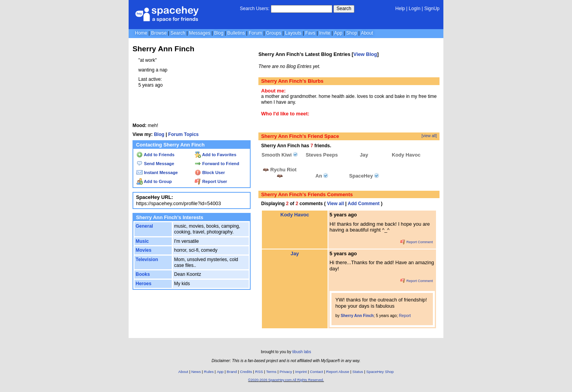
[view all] (429, 136)
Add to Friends (155, 155)
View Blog (365, 54)
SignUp (432, 9)
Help (400, 9)
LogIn (415, 9)
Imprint (301, 372)
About (367, 33)
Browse (159, 33)
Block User (210, 172)
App (338, 33)
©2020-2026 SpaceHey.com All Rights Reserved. (286, 380)
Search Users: (255, 9)
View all (335, 204)
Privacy (286, 372)
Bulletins (236, 33)
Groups (273, 33)
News (196, 372)
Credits (246, 372)
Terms (271, 372)
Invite (325, 33)
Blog (219, 33)
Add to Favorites (215, 155)
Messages (200, 33)
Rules (209, 372)
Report (405, 316)
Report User (211, 181)
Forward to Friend (217, 164)
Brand (232, 372)
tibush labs (302, 352)
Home (141, 33)
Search (344, 9)
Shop (352, 33)
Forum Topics (183, 134)
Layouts (293, 33)
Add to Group (154, 181)
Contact (317, 372)
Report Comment (417, 242)
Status (358, 372)
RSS (259, 372)
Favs (310, 33)
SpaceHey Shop (380, 372)
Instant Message (157, 172)
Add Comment (364, 204)
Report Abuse (337, 372)
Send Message (155, 164)
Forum (255, 33)
